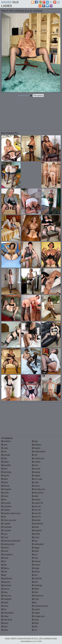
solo (35, 582)
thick (35, 592)
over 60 (36, 513)
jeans (5, 623)
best (4, 469)
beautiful (6, 465)
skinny (36, 572)
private (36, 534)
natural (36, 472)
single (36, 568)
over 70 (36, 517)
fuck (4, 572)
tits (34, 603)
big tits (5, 476)
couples (6, 524)
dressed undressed (11, 541)
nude (35, 482)
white (35, 623)
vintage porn (38, 616)
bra (4, 500)
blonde (5, 486)
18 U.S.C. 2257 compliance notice (44, 638)
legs (35, 441)
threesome (38, 596)
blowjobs (6, 489)
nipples (36, 476)
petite (35, 527)
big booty (6, 472)
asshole (6, 455)
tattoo (35, 589)
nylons (36, 486)
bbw (4, 458)
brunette (6, 503)
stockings (37, 585)
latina (5, 630)
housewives (7, 613)
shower (36, 565)
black (5, 482)
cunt (4, 534)
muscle (36, 469)
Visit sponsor (38, 95)
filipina (5, 568)
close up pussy (9, 520)
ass (4, 452)
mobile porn (38, 458)
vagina (36, 613)
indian (5, 616)
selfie (35, 551)
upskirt (36, 609)
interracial (7, 620)
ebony (5, 548)
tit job (35, 599)
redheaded (38, 544)
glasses (6, 582)
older (35, 496)
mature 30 (37, 503)
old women (38, 493)
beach (5, 462)
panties (36, 520)
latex (4, 627)
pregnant (37, 530)
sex (35, 554)
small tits (37, 578)
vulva (35, 620)
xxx (34, 630)
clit (4, 517)
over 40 (36, 506)
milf (35, 455)
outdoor (36, 500)
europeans (7, 554)
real (35, 541)
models (36, 462)
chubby (5, 510)
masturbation (39, 452)
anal (4, 445)
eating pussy (8, 544)
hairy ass (6, 596)
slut (35, 575)
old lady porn (39, 489)
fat (3, 561)
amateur (6, 441)
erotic (5, 551)
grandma (6, 585)
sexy (35, 558)
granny (5, 589)
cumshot (6, 530)
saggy (36, 548)
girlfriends (7, 578)
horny (5, 606)
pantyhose (38, 524)
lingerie (36, 448)
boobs (5, 493)
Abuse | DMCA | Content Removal (18, 638)
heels (5, 603)
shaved (36, 561)
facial (5, 558)
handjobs (6, 599)
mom (35, 465)
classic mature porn (11, 513)
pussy (36, 537)
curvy (5, 537)
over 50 (36, 510)
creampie (6, 527)
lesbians (37, 445)
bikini (5, 479)
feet (4, 565)
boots (5, 496)
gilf (4, 575)
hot (4, 609)
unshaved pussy (40, 606)
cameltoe (6, 506)
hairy (4, 592)
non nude (37, 479)
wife (35, 627)
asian (5, 448)
